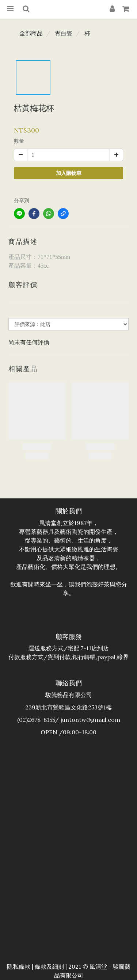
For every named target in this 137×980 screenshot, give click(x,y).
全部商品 (31, 33)
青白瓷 (64, 33)
